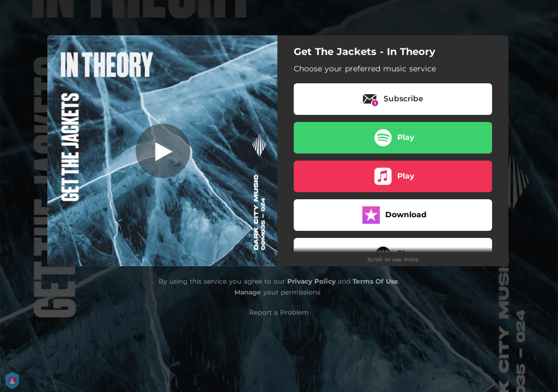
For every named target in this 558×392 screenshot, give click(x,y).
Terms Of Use (375, 281)
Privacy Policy (311, 281)
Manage (248, 292)
